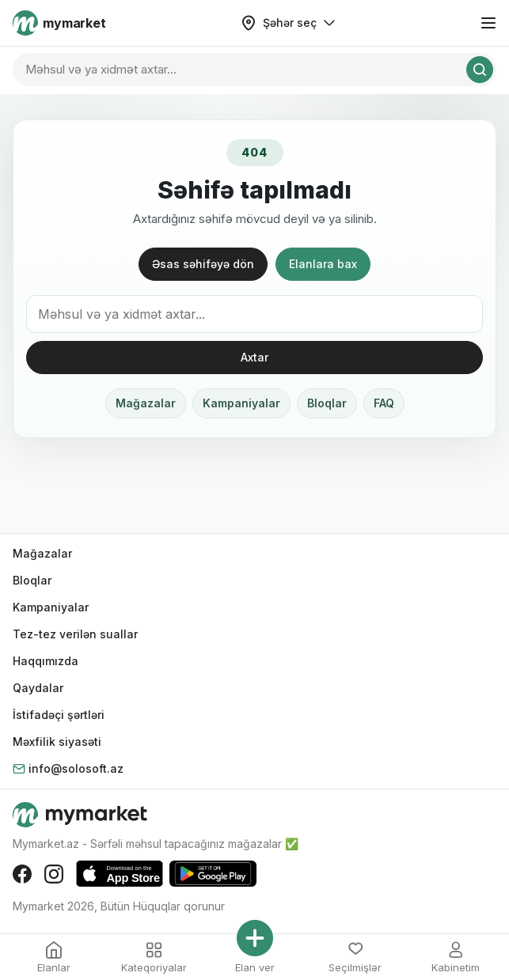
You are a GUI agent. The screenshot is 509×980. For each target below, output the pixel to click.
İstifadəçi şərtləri (59, 715)
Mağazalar (146, 403)
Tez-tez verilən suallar (75, 634)
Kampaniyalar (241, 403)
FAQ (384, 403)
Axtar (255, 357)
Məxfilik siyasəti (57, 742)
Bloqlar (327, 403)
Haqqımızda (46, 661)
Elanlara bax (323, 264)
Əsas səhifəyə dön (203, 264)
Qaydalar (38, 688)
